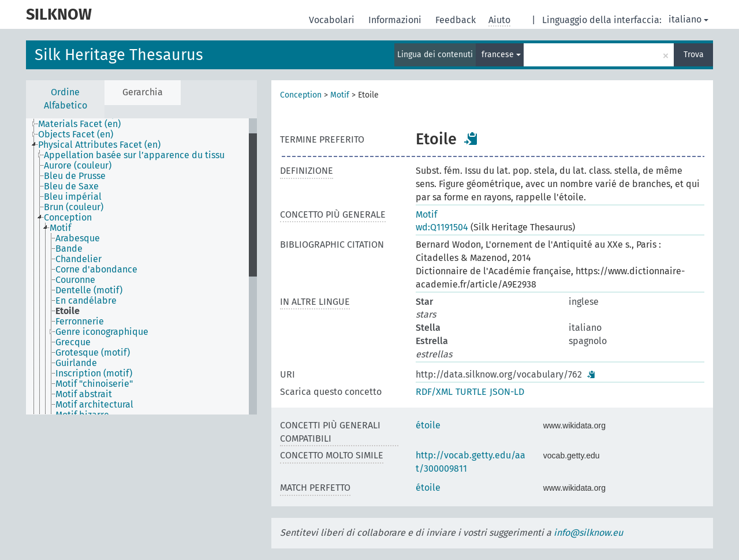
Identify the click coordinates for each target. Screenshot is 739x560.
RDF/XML (434, 392)
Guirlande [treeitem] (76, 363)
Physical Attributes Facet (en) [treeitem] (99, 145)
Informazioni (396, 20)
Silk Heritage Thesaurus (119, 55)
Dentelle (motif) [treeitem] (89, 290)
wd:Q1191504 (442, 227)
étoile (428, 425)
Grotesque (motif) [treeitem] (93, 353)
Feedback (457, 20)
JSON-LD (507, 392)
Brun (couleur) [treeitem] (74, 207)
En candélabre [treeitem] (86, 301)
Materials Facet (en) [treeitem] (79, 124)
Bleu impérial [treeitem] (73, 197)
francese (501, 55)
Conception (301, 95)
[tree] (141, 266)
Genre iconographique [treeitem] (102, 332)
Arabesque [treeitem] (78, 238)
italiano (688, 19)
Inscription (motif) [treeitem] (94, 374)
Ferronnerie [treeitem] (80, 322)
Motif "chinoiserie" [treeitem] (94, 384)
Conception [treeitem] (68, 218)
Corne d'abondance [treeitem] (96, 270)
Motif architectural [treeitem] (94, 405)
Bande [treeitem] (69, 249)
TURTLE (471, 392)
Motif (340, 95)
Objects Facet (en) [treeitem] (76, 135)
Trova (694, 55)
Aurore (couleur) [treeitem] (78, 166)
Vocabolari (333, 20)
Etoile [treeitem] (68, 311)
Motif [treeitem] (60, 228)
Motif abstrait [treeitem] (84, 394)
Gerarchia (143, 92)
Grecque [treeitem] (73, 342)
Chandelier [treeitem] (79, 259)
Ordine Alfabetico (66, 99)
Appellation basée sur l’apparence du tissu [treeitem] (134, 155)
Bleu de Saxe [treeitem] (71, 186)
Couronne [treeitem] (75, 280)
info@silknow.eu (588, 533)
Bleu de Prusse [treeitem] (75, 176)
